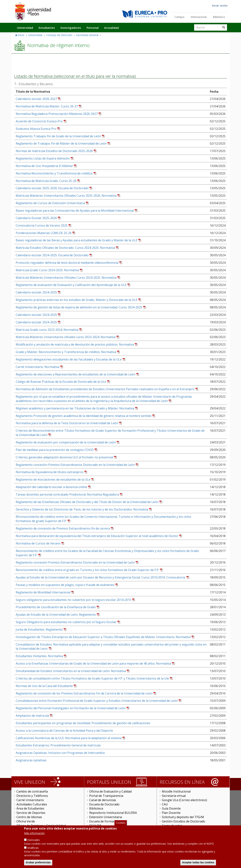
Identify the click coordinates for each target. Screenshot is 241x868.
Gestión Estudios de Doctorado (184, 821)
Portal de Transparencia (106, 796)
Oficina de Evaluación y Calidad (110, 791)
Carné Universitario (30, 800)
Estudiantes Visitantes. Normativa (39, 656)
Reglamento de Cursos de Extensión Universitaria (50, 203)
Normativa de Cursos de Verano (38, 543)
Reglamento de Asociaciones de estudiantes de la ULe (53, 479)
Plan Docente (171, 813)
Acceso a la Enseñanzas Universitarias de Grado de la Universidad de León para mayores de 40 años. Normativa (93, 663)
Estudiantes (47, 28)
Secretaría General (87, 35)
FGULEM (95, 826)
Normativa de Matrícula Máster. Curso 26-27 (47, 106)
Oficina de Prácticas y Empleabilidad (41, 826)
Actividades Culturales (32, 804)
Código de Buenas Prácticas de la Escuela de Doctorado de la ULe (61, 382)
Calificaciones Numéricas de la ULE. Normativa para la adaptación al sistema (69, 738)
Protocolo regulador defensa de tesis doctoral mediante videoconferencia (67, 263)
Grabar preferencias (38, 864)
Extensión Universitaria (106, 817)
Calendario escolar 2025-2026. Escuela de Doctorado (52, 188)
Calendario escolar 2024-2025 (36, 292)
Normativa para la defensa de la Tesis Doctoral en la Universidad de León (67, 423)
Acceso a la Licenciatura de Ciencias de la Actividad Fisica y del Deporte (64, 731)
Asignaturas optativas (31, 760)
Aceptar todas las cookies (198, 864)
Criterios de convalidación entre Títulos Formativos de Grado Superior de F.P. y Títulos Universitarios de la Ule (92, 678)
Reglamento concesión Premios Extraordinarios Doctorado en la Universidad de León (75, 465)
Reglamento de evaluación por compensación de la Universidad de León (66, 442)
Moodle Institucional (176, 791)
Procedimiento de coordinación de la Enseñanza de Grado (56, 607)
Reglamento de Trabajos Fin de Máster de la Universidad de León (61, 143)
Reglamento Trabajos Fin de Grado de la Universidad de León (58, 136)
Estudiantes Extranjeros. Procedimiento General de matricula (58, 745)
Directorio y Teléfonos (32, 796)
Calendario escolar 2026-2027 (36, 99)
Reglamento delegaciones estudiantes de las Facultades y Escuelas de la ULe (69, 359)
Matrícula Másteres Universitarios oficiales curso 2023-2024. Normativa (66, 337)
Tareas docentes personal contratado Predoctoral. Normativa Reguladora (67, 494)
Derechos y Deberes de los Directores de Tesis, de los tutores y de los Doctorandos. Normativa (82, 509)
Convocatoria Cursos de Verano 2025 (42, 225)
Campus (179, 17)
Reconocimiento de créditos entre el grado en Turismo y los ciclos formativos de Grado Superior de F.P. (87, 570)
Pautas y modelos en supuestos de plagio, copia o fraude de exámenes (65, 585)
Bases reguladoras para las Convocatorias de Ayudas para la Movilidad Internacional (75, 211)
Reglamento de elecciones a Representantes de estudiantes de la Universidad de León (76, 374)
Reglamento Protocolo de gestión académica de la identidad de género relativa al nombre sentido (84, 416)
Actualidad (111, 28)
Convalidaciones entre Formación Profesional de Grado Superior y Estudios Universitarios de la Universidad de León (97, 701)
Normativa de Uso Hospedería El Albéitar (44, 166)
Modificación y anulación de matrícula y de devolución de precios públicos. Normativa (75, 344)
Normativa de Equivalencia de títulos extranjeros (50, 472)
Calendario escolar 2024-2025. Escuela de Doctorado (52, 255)
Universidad (25, 28)
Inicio (21, 35)
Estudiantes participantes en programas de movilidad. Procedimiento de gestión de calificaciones (83, 723)
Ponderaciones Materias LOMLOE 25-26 (44, 233)
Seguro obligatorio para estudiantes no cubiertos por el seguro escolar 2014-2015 (73, 600)
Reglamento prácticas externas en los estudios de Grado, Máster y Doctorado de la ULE (77, 300)
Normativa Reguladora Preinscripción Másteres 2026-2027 (57, 114)
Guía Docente (171, 808)
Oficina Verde (26, 821)
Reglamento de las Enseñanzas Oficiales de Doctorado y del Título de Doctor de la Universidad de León (87, 502)
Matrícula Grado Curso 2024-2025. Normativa (47, 270)
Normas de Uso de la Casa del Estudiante (44, 686)
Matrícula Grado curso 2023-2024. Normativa (47, 330)
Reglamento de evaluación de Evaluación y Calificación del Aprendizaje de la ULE (71, 285)
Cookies (121, 825)
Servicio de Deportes (31, 813)
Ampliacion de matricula (32, 716)
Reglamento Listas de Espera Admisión (43, 158)
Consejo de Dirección (59, 35)
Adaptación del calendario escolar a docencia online (51, 487)
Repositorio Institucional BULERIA (113, 813)
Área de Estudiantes (30, 808)
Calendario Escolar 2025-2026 (36, 218)
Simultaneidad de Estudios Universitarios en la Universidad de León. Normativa (71, 671)
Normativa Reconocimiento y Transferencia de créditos (54, 173)
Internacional (199, 17)
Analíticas (33, 850)
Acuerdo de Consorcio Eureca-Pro (39, 121)
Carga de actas (172, 826)
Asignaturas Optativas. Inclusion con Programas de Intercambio (60, 753)
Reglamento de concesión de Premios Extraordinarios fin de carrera (63, 528)
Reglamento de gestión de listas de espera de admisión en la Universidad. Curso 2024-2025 (79, 307)
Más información (34, 835)
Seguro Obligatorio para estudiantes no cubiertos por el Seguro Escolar (66, 622)
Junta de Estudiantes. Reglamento (39, 629)
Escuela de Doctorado (104, 804)
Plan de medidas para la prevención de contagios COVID (55, 450)
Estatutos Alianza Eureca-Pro (36, 129)
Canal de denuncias (103, 800)
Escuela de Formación (104, 821)
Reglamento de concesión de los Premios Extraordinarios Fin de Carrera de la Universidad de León (84, 693)
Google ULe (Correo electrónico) (184, 800)
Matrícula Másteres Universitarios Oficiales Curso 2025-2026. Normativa (66, 196)
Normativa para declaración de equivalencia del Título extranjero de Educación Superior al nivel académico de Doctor (97, 536)
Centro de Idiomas (29, 817)
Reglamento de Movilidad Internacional (43, 592)
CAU (165, 804)
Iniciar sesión (220, 6)
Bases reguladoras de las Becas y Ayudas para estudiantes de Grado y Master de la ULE (77, 240)
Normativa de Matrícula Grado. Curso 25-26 (46, 181)
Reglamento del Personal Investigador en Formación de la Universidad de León (71, 708)
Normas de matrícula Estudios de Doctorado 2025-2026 (54, 151)
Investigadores (71, 28)
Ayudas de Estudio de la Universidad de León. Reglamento (56, 615)
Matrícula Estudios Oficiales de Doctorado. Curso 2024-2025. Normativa (65, 248)
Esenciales (34, 842)
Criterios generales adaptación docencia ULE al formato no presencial (64, 457)
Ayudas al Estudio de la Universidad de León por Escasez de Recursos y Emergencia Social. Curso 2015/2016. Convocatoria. (101, 577)
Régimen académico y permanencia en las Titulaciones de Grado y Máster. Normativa (75, 408)
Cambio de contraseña (32, 791)
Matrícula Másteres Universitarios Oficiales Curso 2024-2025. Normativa (66, 278)
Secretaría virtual (174, 796)
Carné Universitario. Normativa (38, 367)
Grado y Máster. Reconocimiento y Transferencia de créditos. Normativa (66, 352)
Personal (93, 28)
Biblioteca (219, 17)
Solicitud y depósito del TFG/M (183, 817)
